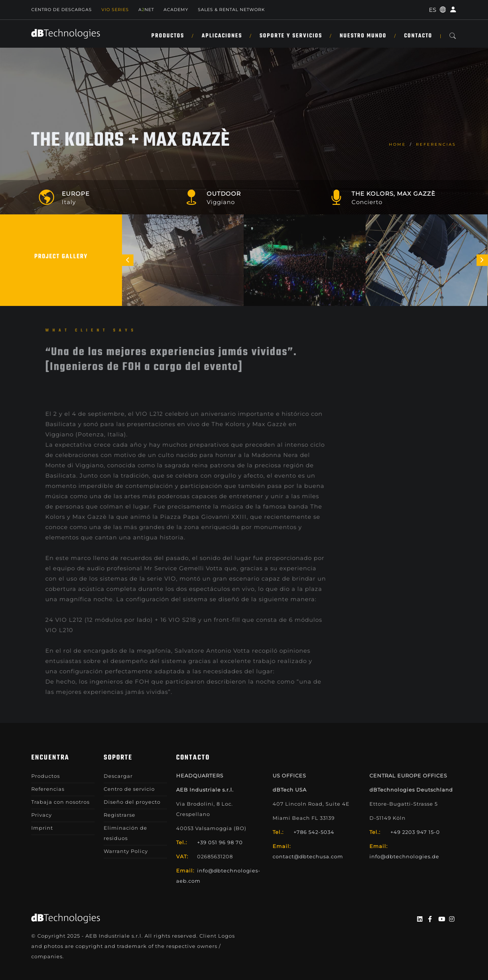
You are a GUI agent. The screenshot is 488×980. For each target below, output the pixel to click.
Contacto (418, 36)
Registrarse (120, 815)
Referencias (436, 144)
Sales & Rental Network (231, 10)
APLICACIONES (222, 36)
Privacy (42, 815)
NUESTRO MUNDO (363, 36)
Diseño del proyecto (132, 802)
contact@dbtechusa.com (308, 856)
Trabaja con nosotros (60, 802)
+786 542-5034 (314, 832)
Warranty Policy (126, 851)
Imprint (42, 828)
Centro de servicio (129, 789)
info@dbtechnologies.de (404, 856)
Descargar (118, 776)
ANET (146, 10)
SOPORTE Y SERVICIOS (291, 36)
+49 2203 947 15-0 (415, 832)
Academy (176, 10)
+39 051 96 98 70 (220, 842)
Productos (168, 36)
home (397, 144)
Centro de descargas (62, 10)
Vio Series (115, 10)
